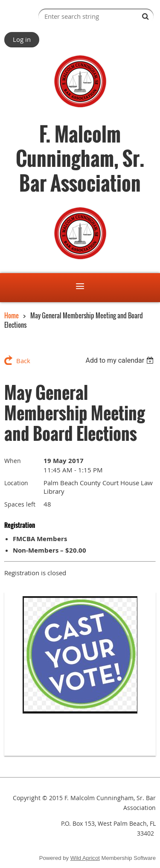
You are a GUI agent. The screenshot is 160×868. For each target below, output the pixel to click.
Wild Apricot (85, 858)
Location (16, 483)
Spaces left (20, 504)
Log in (22, 39)
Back (23, 361)
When (13, 461)
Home (12, 315)
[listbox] (121, 360)
